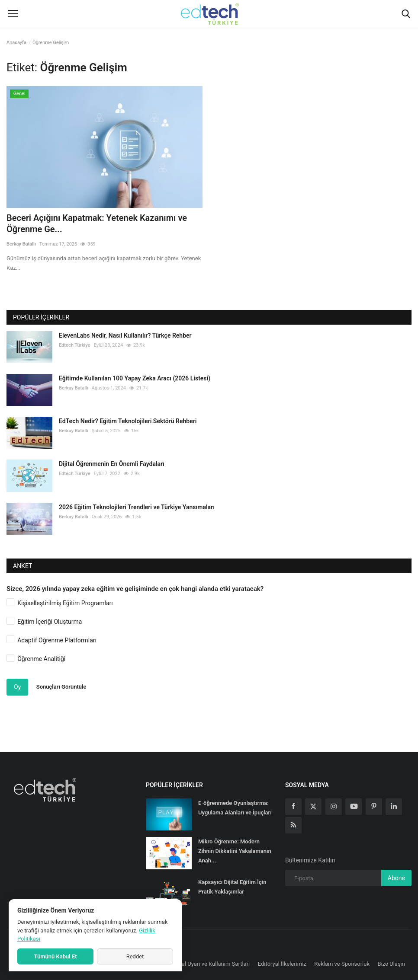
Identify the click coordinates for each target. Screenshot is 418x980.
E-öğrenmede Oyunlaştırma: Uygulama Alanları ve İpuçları (235, 808)
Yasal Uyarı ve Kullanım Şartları (211, 964)
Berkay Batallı (21, 244)
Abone (396, 878)
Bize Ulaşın (392, 964)
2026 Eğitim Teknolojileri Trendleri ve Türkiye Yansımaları (137, 507)
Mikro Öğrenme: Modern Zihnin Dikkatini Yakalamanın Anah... (235, 851)
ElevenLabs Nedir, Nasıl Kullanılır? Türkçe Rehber (125, 335)
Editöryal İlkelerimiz (282, 964)
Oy (17, 687)
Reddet (135, 956)
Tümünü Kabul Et (55, 956)
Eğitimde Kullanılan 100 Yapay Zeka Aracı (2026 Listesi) (135, 378)
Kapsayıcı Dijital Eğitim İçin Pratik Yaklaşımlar (232, 887)
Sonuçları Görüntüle (61, 687)
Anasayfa (16, 43)
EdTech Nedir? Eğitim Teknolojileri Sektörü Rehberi (128, 421)
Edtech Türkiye (75, 345)
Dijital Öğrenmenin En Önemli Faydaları (112, 464)
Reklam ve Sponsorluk (342, 964)
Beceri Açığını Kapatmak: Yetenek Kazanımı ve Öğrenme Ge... (97, 223)
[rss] (293, 825)
